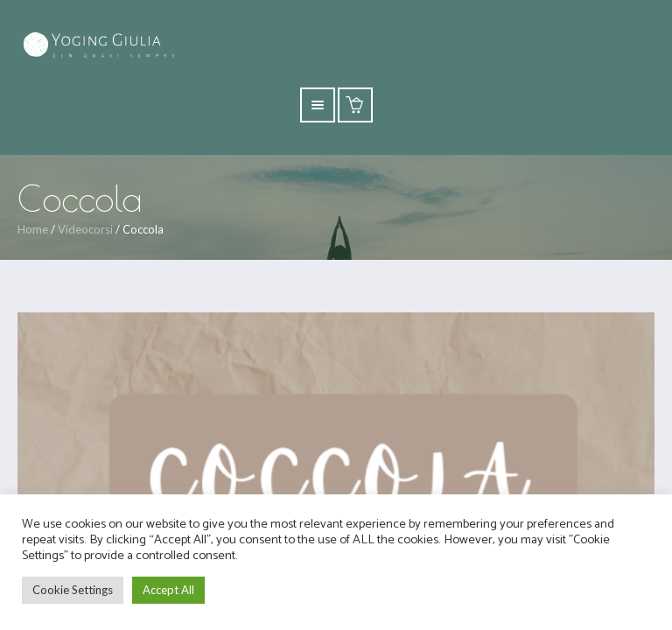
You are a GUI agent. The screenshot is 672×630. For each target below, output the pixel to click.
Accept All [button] (168, 590)
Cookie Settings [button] (73, 590)
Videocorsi (85, 229)
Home (33, 229)
